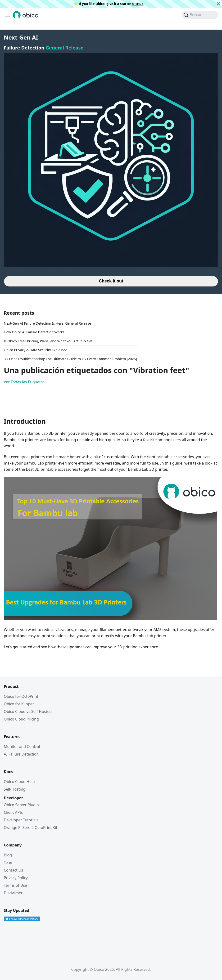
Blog (8, 855)
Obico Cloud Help (19, 782)
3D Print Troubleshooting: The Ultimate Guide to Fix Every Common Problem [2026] (70, 359)
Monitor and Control (22, 747)
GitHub (138, 4)
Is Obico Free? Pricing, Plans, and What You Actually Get (48, 341)
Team (9, 863)
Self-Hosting (15, 789)
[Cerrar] (218, 4)
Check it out (111, 281)
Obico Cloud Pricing (21, 719)
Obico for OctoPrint (21, 696)
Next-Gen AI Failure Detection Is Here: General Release (47, 323)
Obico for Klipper (19, 704)
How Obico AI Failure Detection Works (34, 332)
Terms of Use (15, 885)
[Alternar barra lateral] (7, 15)
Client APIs (13, 812)
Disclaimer (13, 893)
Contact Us (13, 870)
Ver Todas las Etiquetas (24, 382)
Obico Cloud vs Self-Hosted (28, 712)
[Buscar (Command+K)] (200, 15)
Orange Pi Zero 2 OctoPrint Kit (31, 828)
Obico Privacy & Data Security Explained (36, 350)
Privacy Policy (16, 878)
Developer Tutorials (21, 820)
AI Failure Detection (21, 754)
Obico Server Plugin (21, 805)
